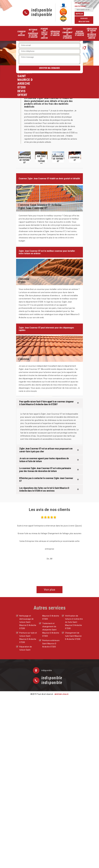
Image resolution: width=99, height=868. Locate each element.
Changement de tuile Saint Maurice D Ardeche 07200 (73, 636)
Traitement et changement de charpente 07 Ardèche (67, 33)
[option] (24, 157)
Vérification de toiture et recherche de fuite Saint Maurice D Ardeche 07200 (74, 622)
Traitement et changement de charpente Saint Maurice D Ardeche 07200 (51, 630)
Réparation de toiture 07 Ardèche (55, 33)
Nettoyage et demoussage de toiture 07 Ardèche (33, 33)
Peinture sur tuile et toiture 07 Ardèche (44, 33)
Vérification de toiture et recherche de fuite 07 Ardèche (92, 33)
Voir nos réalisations (84, 20)
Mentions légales (62, 694)
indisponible (42, 10)
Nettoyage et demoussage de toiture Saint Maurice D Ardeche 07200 (28, 622)
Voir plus (50, 590)
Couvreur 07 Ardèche (21, 33)
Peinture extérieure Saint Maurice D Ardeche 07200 (51, 644)
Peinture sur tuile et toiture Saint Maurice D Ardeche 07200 (28, 638)
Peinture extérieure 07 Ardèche (80, 33)
